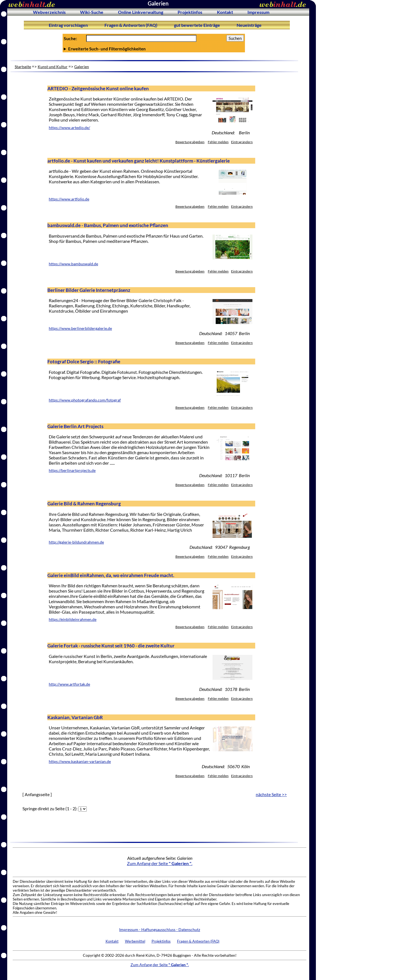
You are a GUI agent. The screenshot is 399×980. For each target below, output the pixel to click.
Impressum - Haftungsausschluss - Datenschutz (160, 929)
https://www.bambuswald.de (73, 264)
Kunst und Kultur (53, 67)
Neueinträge (249, 25)
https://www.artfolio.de (69, 199)
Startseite (23, 67)
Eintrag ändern (242, 142)
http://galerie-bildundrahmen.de (76, 542)
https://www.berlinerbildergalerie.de (80, 328)
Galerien (82, 67)
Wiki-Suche (92, 12)
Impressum (258, 12)
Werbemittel (135, 941)
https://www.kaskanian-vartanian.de (80, 762)
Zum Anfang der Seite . (160, 863)
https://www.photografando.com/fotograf (85, 400)
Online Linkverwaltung (141, 12)
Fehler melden (218, 142)
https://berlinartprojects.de (72, 470)
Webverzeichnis (49, 12)
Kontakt (225, 12)
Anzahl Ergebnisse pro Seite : (154, 49)
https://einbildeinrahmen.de (73, 619)
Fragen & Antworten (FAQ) (131, 25)
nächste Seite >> (271, 794)
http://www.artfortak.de (69, 684)
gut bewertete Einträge (197, 25)
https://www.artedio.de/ (69, 128)
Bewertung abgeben (190, 142)
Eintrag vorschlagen (68, 25)
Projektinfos (190, 12)
